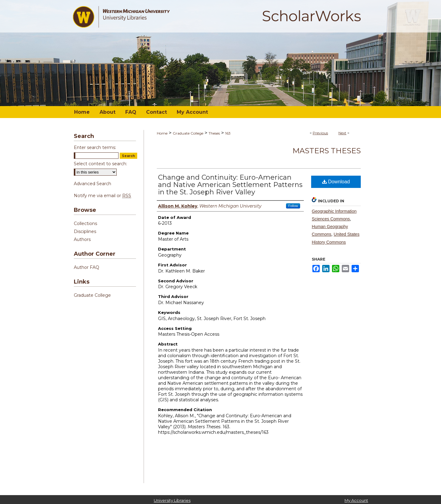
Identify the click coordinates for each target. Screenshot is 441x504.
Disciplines (85, 231)
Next (342, 133)
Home (162, 133)
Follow (293, 206)
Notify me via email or (102, 196)
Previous (320, 133)
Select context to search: (100, 164)
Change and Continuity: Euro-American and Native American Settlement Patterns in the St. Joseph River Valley (230, 185)
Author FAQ (87, 267)
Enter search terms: (95, 147)
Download (336, 182)
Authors (82, 239)
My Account (356, 500)
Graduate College (188, 133)
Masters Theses (327, 151)
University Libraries (172, 500)
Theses (214, 133)
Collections (85, 223)
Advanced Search (92, 184)
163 (228, 133)
